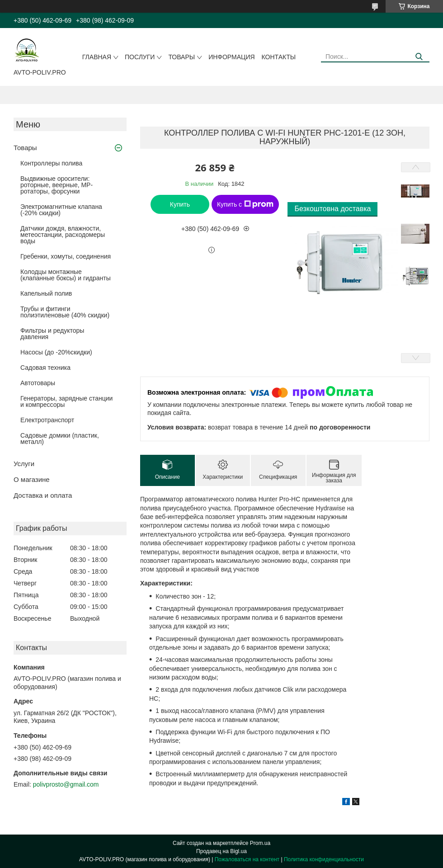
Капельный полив (46, 293)
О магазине (32, 479)
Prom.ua (260, 843)
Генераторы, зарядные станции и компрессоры (66, 401)
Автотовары (38, 383)
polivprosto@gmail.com (66, 784)
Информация (231, 57)
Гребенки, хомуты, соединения (66, 256)
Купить (180, 204)
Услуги (24, 464)
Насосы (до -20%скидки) (56, 352)
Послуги (140, 57)
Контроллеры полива (51, 163)
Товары (181, 57)
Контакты (279, 57)
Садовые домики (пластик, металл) (60, 439)
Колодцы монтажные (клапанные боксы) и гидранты (66, 275)
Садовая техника (45, 368)
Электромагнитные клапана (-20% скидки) (61, 210)
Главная (97, 57)
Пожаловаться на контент (247, 859)
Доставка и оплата (43, 495)
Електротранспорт (47, 420)
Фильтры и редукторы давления (52, 334)
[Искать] (419, 57)
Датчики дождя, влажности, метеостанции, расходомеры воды (63, 235)
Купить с (245, 204)
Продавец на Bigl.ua (221, 851)
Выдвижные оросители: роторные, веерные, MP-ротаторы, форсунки (57, 185)
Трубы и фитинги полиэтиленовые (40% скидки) (65, 312)
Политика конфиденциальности (324, 859)
